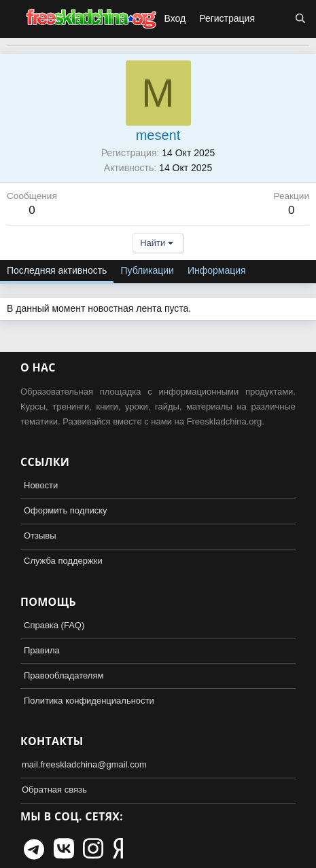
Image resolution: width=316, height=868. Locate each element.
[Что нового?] (275, 19)
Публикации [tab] (147, 270)
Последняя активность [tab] (57, 270)
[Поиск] (300, 19)
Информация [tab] (217, 270)
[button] (12, 19)
